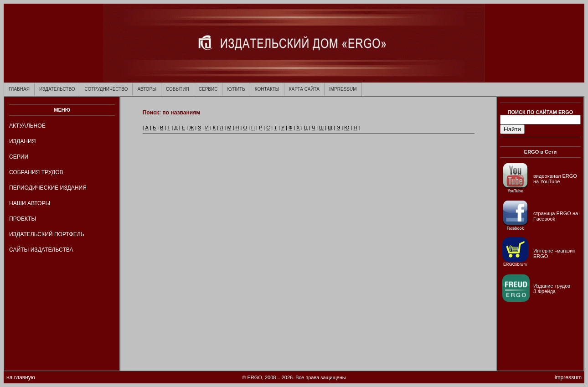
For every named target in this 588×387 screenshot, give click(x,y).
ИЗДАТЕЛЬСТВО (57, 89)
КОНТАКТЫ (267, 89)
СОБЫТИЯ (178, 89)
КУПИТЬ (236, 89)
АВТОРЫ (147, 89)
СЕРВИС (208, 89)
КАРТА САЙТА (304, 89)
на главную (21, 377)
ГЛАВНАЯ (19, 89)
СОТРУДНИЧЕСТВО (106, 89)
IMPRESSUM (343, 89)
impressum (568, 377)
